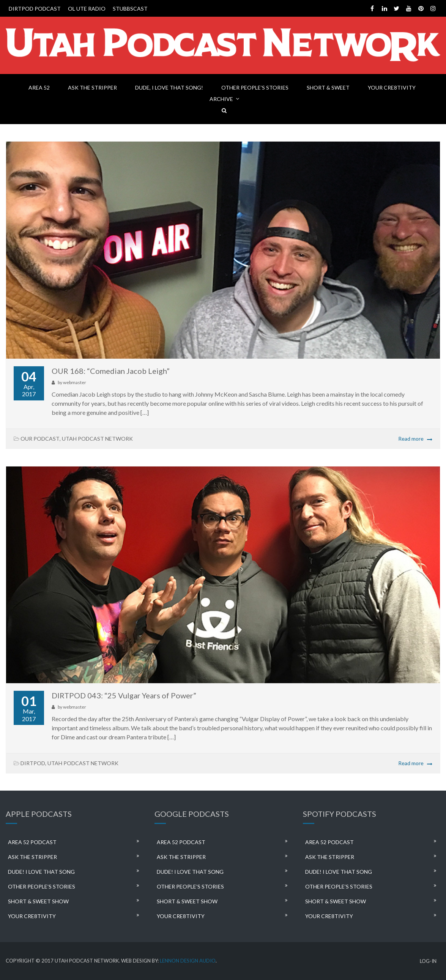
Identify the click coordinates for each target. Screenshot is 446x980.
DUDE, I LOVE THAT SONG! (169, 87)
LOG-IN (428, 961)
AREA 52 (39, 87)
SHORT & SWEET (328, 87)
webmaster (75, 382)
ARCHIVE (221, 99)
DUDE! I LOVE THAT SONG (41, 872)
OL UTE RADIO (87, 9)
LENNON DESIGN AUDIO (188, 961)
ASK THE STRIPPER (92, 87)
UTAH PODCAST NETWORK (97, 439)
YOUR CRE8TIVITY (392, 87)
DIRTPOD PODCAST (35, 9)
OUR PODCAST (40, 439)
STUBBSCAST (130, 9)
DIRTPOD (33, 763)
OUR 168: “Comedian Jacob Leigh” (111, 371)
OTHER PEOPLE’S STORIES (255, 87)
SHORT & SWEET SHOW (38, 901)
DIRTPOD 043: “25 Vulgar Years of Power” (124, 695)
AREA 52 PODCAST (32, 842)
